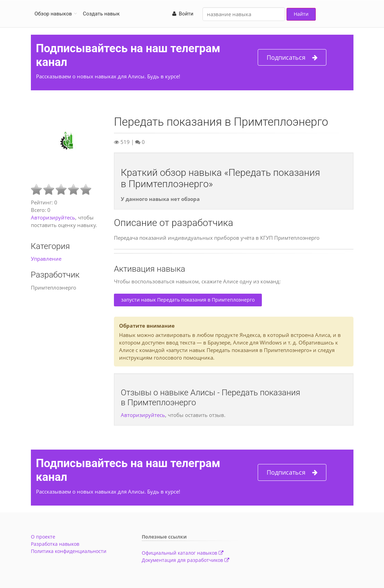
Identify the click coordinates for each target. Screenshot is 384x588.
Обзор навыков (53, 14)
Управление (46, 259)
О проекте (43, 537)
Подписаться (292, 58)
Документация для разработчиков (185, 560)
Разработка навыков (55, 544)
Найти (301, 14)
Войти (183, 14)
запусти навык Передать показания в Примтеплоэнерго (188, 300)
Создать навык (101, 14)
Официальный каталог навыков (183, 553)
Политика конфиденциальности (69, 551)
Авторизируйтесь (53, 217)
